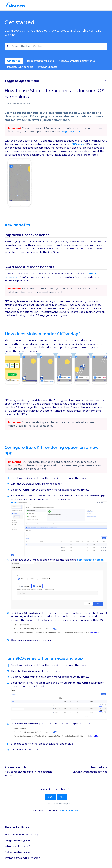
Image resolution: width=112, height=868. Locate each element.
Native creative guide (17, 852)
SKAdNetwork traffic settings (90, 772)
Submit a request (69, 811)
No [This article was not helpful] (62, 797)
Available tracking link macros (22, 858)
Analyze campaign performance (77, 61)
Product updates (48, 67)
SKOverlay (78, 144)
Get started (14, 61)
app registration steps (90, 560)
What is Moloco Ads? (17, 846)
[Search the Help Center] (56, 46)
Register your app (73, 132)
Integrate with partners (20, 67)
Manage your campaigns (40, 61)
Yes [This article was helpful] (50, 797)
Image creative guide (17, 840)
